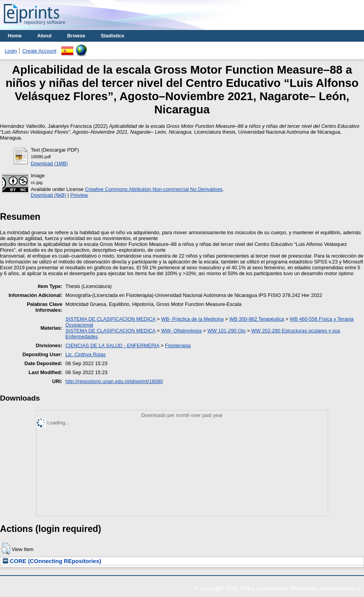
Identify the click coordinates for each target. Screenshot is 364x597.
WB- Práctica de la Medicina (193, 319)
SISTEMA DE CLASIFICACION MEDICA (110, 319)
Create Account (39, 51)
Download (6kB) (48, 195)
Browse (76, 36)
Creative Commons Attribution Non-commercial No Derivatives (154, 189)
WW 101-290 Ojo (227, 331)
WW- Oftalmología (181, 331)
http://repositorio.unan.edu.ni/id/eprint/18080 (114, 381)
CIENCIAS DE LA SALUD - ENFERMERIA (112, 345)
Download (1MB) (49, 163)
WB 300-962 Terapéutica (257, 319)
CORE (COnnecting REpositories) (52, 561)
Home (15, 36)
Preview (79, 195)
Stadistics (113, 36)
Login (11, 51)
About (45, 36)
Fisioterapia (178, 345)
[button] (6, 549)
